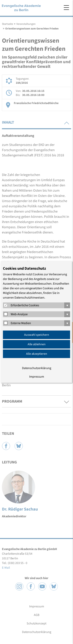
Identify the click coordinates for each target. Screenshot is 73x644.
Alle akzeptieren (37, 354)
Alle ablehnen (37, 344)
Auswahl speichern (37, 335)
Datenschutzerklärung (37, 368)
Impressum (37, 377)
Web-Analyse (19, 314)
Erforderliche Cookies (25, 305)
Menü (66, 8)
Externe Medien (21, 323)
